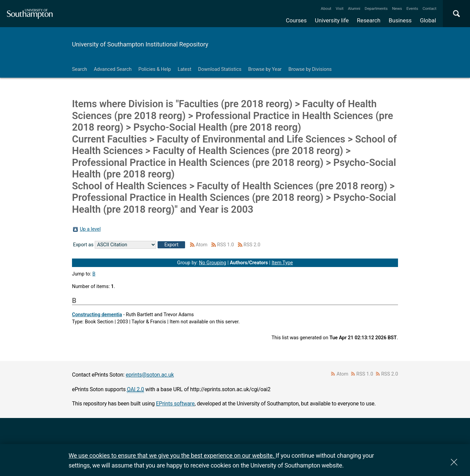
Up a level (90, 229)
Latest (184, 69)
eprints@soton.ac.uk (150, 375)
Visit (340, 8)
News (397, 8)
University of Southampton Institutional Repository (140, 44)
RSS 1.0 (225, 245)
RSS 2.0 (252, 245)
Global (428, 20)
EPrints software (175, 404)
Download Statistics (220, 69)
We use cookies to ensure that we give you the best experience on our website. (172, 455)
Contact (429, 8)
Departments (376, 8)
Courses (296, 20)
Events (412, 8)
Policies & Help (155, 69)
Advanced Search (113, 69)
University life (332, 20)
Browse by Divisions (310, 69)
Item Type (282, 263)
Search (79, 69)
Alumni (354, 8)
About (326, 8)
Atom (202, 245)
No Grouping (213, 263)
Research (369, 20)
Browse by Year (265, 69)
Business (400, 20)
